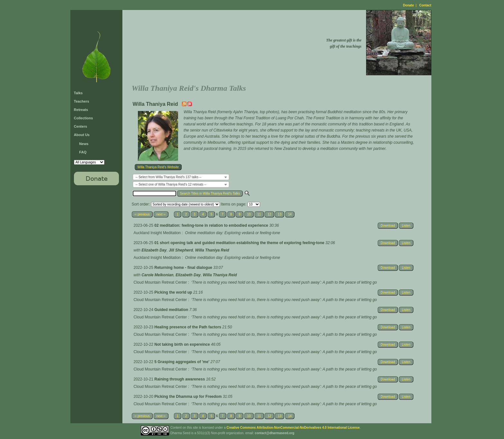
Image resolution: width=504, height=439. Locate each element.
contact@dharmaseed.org (275, 433)
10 (249, 214)
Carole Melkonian (157, 275)
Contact (425, 5)
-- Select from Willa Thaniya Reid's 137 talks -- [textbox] (169, 177)
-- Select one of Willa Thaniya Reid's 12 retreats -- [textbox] (171, 184)
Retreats (81, 110)
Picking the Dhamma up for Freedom (189, 397)
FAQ (83, 152)
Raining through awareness (180, 379)
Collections (83, 118)
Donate (409, 5)
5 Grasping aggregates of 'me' (182, 362)
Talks (78, 93)
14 (290, 214)
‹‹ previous (142, 214)
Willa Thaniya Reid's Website (158, 167)
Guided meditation (172, 310)
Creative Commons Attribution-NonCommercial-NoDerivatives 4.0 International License (293, 428)
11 (259, 214)
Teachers (82, 101)
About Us (82, 135)
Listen (406, 226)
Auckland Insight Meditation (157, 233)
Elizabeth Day (154, 250)
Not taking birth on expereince (183, 344)
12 (269, 214)
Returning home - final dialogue (184, 268)
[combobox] (181, 177)
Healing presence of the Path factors (188, 327)
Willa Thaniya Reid (212, 250)
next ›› (161, 214)
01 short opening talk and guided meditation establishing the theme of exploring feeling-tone (240, 243)
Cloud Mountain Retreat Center (160, 282)
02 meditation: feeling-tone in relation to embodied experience (212, 225)
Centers (81, 126)
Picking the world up (174, 292)
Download (388, 226)
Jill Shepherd (181, 250)
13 (279, 214)
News (84, 144)
